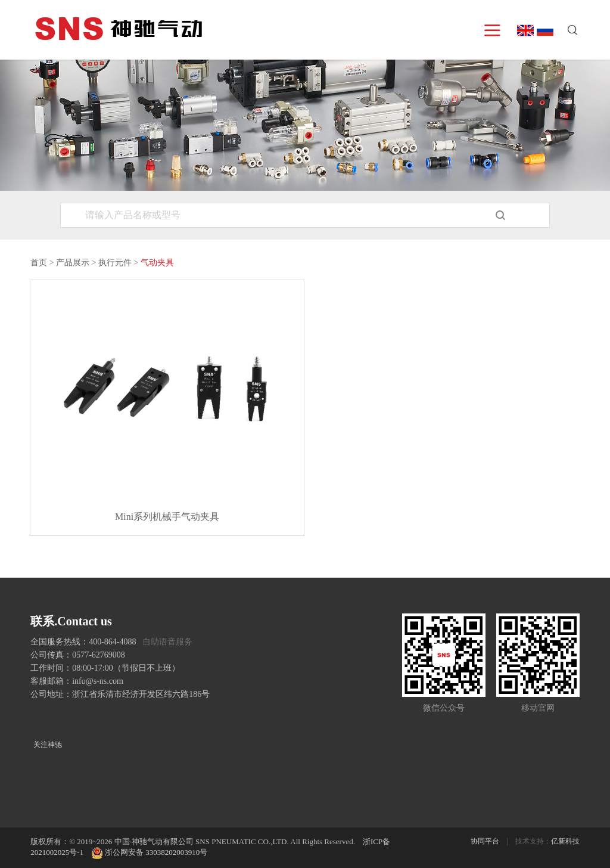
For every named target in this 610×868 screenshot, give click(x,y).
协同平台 (485, 841)
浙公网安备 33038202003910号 (149, 852)
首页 (39, 263)
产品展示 (73, 263)
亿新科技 (565, 841)
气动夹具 (157, 263)
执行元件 (115, 263)
